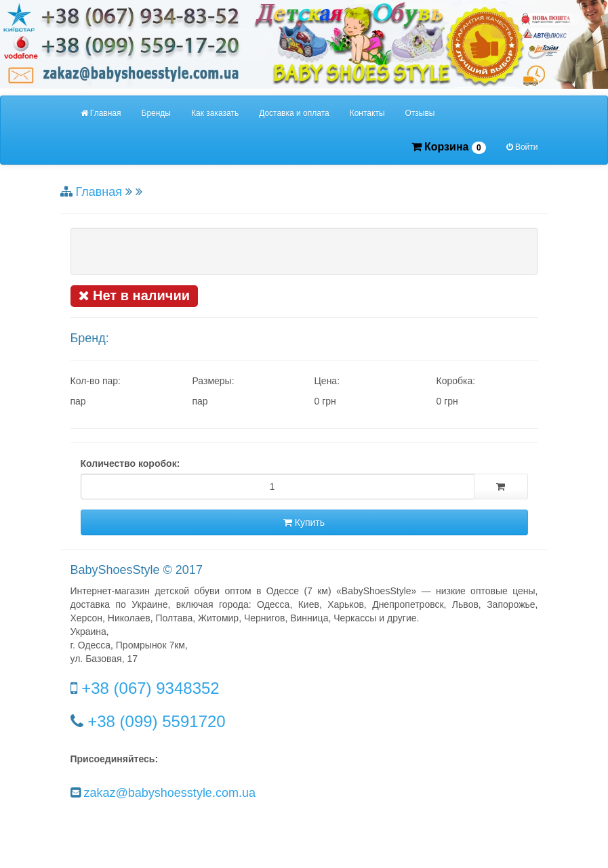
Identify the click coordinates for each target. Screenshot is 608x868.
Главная (101, 113)
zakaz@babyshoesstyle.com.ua (170, 793)
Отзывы (420, 113)
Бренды (156, 113)
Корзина (449, 147)
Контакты (367, 113)
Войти (522, 147)
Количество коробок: (130, 463)
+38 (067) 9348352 (150, 688)
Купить (304, 522)
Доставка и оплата (294, 113)
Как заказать (215, 113)
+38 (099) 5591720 (157, 721)
